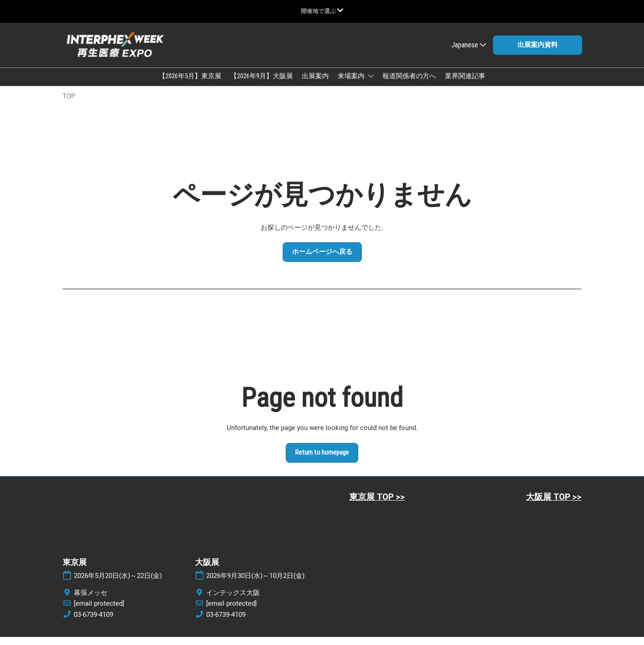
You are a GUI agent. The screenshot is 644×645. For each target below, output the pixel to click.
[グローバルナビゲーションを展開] (322, 11)
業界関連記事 (465, 84)
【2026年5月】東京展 (190, 84)
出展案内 (315, 84)
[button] (538, 54)
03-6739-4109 (93, 623)
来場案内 (352, 84)
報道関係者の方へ (409, 84)
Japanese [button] (469, 53)
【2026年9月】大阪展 (262, 84)
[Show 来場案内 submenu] (371, 84)
